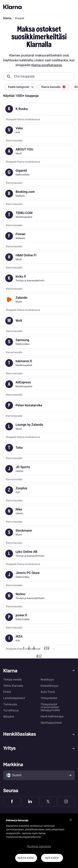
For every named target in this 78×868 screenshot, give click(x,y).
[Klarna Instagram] (66, 801)
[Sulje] (71, 820)
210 (47, 648)
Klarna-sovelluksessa (47, 65)
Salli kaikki (52, 858)
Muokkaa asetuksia (39, 846)
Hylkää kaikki (26, 858)
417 (39, 656)
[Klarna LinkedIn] (30, 801)
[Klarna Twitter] (48, 801)
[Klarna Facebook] (12, 801)
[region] (39, 841)
